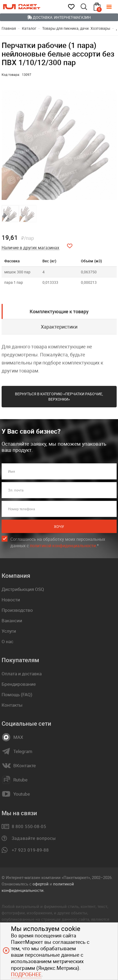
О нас (7, 641)
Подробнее (26, 974)
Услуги (9, 631)
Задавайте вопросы (34, 838)
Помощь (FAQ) (17, 694)
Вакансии (12, 621)
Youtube (22, 794)
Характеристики (59, 327)
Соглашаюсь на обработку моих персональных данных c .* (58, 543)
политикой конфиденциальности (63, 546)
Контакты (12, 705)
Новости (11, 600)
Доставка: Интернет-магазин (59, 17)
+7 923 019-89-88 (30, 850)
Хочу (59, 526)
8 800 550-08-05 (29, 826)
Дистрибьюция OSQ (23, 589)
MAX (18, 737)
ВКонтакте (25, 766)
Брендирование (19, 684)
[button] (112, 145)
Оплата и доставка (22, 674)
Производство (17, 610)
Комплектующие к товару (59, 311)
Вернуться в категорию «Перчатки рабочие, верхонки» (59, 396)
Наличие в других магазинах (30, 248)
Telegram (23, 751)
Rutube (20, 780)
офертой (41, 884)
